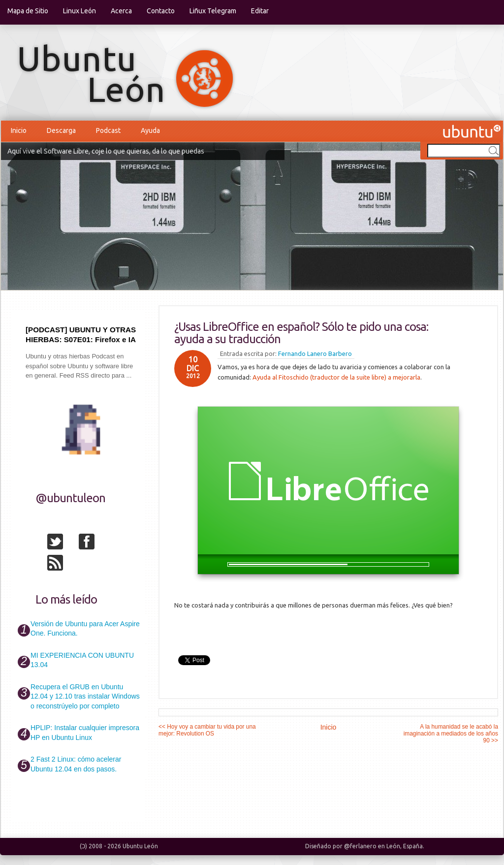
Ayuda (150, 130)
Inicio (19, 130)
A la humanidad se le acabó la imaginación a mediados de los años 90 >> (451, 734)
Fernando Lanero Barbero (315, 353)
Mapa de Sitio (28, 11)
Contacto (161, 11)
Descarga (61, 130)
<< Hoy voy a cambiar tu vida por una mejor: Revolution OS (207, 730)
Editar (260, 11)
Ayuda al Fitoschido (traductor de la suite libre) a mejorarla (336, 377)
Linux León (79, 11)
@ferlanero (360, 846)
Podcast (108, 130)
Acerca (121, 11)
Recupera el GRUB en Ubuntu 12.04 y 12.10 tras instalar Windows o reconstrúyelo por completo (85, 696)
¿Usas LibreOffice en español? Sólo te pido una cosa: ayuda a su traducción (301, 333)
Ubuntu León (140, 846)
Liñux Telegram (213, 11)
